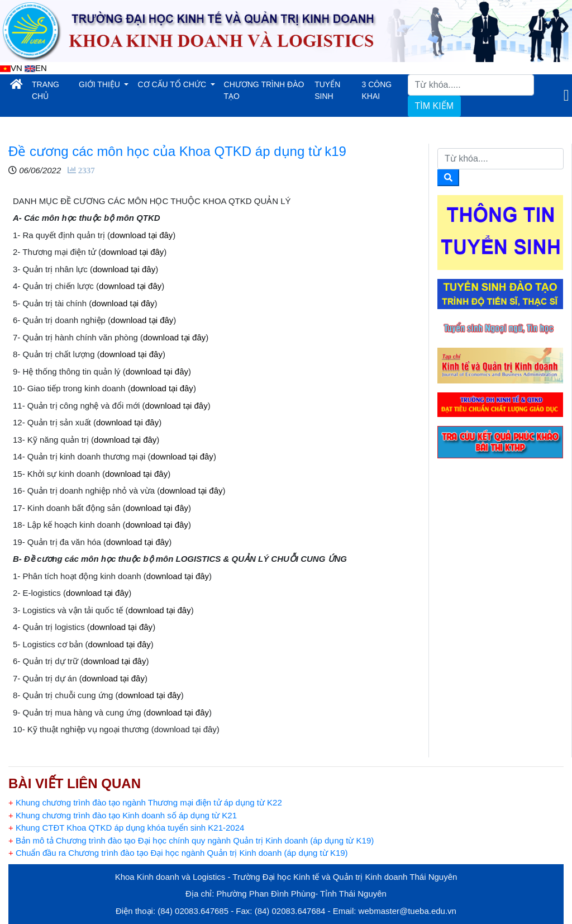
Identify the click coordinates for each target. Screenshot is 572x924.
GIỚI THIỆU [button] (101, 84)
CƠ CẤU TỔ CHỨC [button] (173, 84)
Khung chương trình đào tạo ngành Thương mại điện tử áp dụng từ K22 (145, 802)
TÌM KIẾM (434, 106)
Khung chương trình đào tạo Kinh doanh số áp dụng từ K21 (123, 815)
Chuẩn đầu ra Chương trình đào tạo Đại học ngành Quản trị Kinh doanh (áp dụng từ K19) (178, 853)
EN (36, 68)
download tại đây (141, 235)
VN (11, 68)
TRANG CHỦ (53, 90)
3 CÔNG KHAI (377, 90)
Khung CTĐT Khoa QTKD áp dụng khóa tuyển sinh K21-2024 (126, 828)
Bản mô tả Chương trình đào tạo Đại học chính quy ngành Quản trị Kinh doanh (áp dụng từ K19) (191, 840)
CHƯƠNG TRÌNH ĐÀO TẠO (264, 90)
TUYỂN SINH (327, 90)
